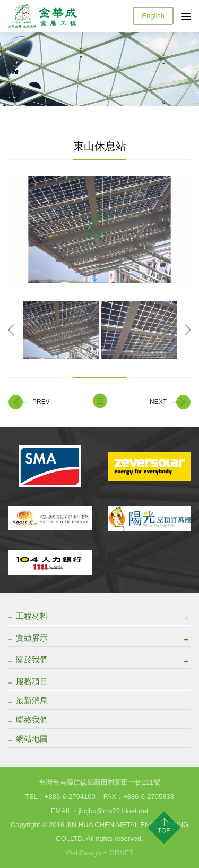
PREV (41, 402)
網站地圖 (32, 739)
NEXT (158, 402)
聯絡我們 (32, 719)
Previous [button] (11, 330)
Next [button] (188, 330)
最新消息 (32, 700)
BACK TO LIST (99, 401)
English (153, 16)
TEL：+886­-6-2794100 (60, 797)
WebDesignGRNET (99, 853)
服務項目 (32, 681)
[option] (99, 229)
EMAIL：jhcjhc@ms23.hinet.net (100, 811)
